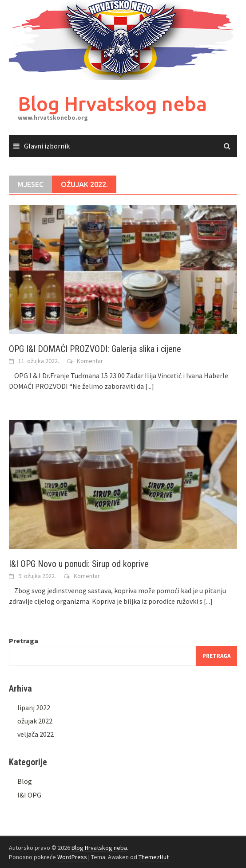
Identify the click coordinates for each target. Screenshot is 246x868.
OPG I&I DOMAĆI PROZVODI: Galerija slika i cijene (95, 349)
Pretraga (24, 641)
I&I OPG (29, 795)
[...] (150, 386)
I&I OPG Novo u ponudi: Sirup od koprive (79, 564)
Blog (25, 781)
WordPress (72, 857)
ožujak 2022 (35, 721)
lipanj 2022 (34, 708)
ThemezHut (154, 857)
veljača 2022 (36, 734)
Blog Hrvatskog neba (112, 104)
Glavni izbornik (47, 146)
